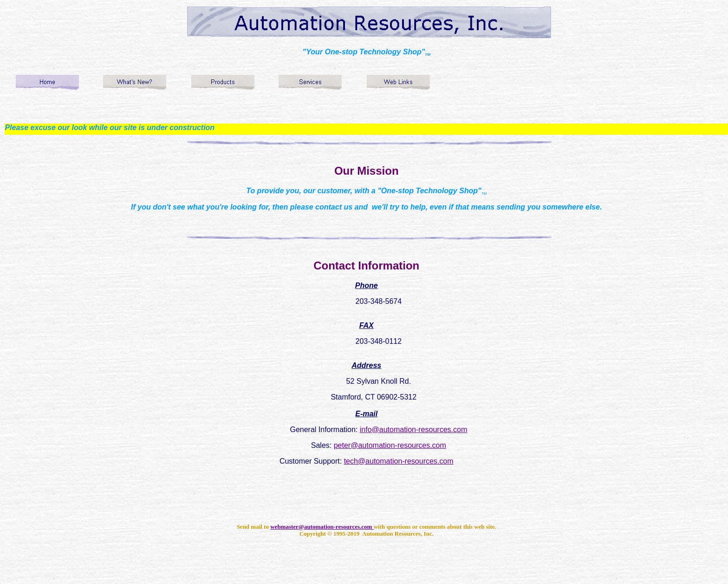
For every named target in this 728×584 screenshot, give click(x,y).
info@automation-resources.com (413, 430)
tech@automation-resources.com (399, 461)
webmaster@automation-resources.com (322, 527)
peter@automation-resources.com (390, 445)
